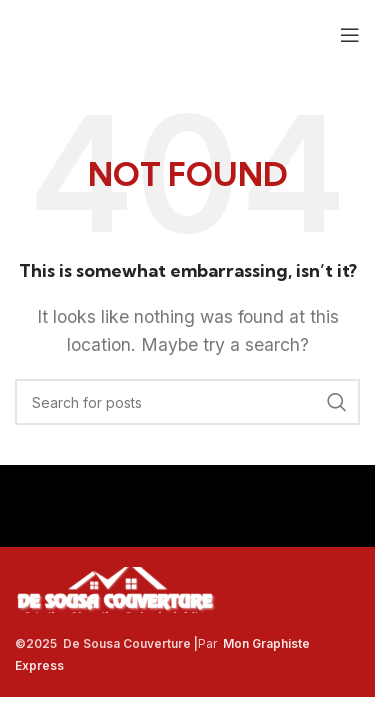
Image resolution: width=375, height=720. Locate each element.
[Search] (187, 402)
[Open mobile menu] (350, 35)
